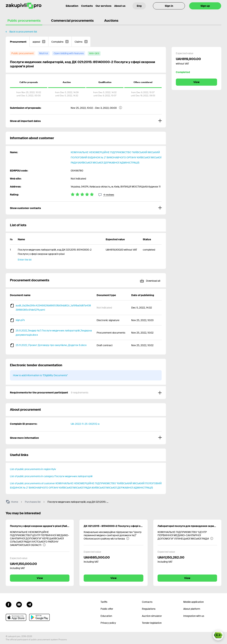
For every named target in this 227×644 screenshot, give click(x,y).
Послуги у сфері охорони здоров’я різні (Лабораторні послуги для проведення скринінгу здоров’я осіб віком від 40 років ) (40, 526)
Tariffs (104, 602)
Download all (150, 280)
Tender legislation (152, 623)
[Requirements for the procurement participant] (86, 393)
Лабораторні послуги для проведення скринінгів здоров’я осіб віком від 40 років (187, 526)
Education (106, 616)
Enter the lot (25, 260)
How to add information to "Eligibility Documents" (40, 375)
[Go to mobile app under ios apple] (16, 617)
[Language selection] (139, 6)
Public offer (107, 609)
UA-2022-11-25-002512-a (85, 424)
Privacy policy (108, 623)
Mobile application (194, 602)
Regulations (149, 609)
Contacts (87, 6)
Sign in (169, 6)
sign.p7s (20, 320)
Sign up (205, 6)
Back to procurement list (23, 32)
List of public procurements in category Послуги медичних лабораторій (51, 476)
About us (120, 6)
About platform (192, 609)
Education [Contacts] (72, 6)
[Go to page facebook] (9, 604)
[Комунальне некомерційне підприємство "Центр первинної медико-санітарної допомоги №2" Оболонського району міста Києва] (113, 535)
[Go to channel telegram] (29, 604)
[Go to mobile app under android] (39, 617)
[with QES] (94, 53)
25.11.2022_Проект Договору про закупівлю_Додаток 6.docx (51, 345)
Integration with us (194, 616)
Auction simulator (152, 616)
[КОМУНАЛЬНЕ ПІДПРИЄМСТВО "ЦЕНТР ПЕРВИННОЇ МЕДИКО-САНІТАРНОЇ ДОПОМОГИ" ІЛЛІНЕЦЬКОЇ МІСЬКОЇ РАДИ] (187, 535)
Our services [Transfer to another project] (103, 6)
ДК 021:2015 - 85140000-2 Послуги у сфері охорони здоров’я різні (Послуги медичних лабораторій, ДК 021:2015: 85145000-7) (113, 526)
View (196, 82)
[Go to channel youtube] (19, 604)
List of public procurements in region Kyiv (33, 469)
